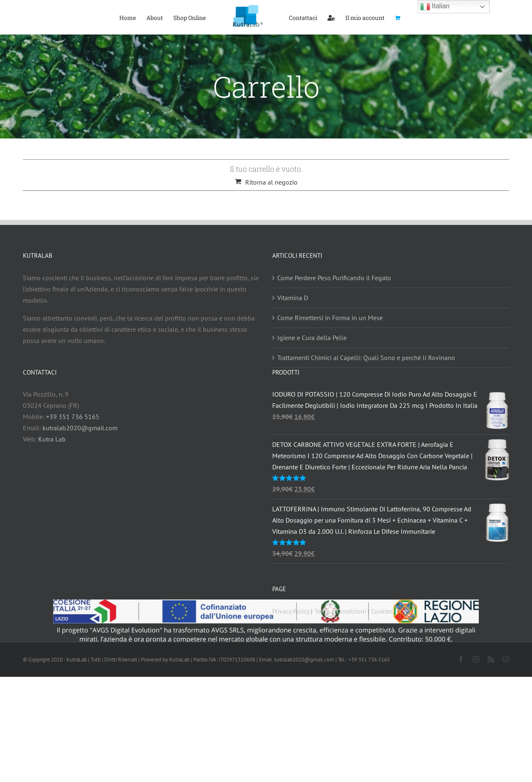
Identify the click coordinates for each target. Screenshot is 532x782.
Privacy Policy (291, 611)
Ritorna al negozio (271, 182)
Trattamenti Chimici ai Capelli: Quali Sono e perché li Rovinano (366, 358)
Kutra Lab (52, 439)
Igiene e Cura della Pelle (312, 338)
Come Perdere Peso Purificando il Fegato (334, 278)
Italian (435, 7)
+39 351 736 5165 (73, 417)
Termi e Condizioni (340, 611)
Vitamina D (293, 298)
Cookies (382, 611)
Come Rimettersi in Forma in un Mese (330, 318)
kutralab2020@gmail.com (80, 428)
